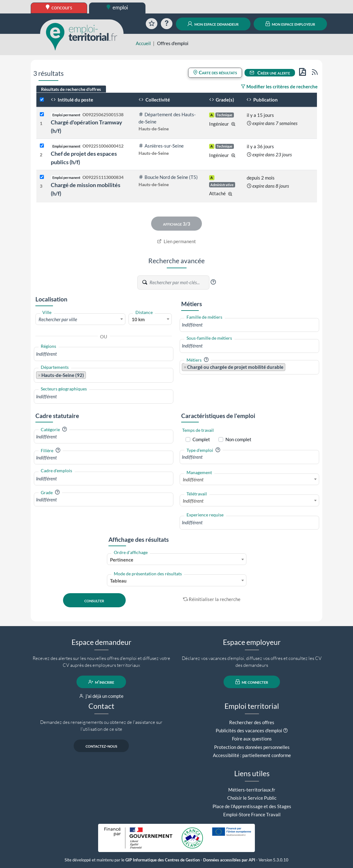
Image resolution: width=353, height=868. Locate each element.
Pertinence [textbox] (122, 560)
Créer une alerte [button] (270, 73)
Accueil (143, 43)
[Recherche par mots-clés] (179, 282)
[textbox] (80, 319)
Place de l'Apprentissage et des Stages (252, 806)
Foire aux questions (252, 739)
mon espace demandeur (213, 24)
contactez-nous (101, 746)
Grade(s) (222, 100)
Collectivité (154, 100)
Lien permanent (177, 241)
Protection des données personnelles (252, 747)
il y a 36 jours (260, 146)
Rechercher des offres (252, 722)
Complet (201, 439)
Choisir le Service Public (252, 798)
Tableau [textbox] (118, 581)
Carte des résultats (215, 72)
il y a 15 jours (260, 115)
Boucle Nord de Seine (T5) (168, 177)
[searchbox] (104, 354)
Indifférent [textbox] (193, 479)
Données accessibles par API (229, 860)
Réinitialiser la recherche (212, 599)
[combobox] (80, 319)
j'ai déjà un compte (101, 696)
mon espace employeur (290, 24)
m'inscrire (101, 682)
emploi (117, 7)
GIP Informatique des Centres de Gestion (163, 860)
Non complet (238, 439)
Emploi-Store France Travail (252, 814)
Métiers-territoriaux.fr (252, 790)
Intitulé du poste (72, 100)
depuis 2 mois (261, 178)
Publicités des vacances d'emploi (249, 730)
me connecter (252, 682)
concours (59, 7)
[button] (213, 282)
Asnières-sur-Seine (161, 146)
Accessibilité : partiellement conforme (252, 755)
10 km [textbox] (138, 319)
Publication (262, 100)
